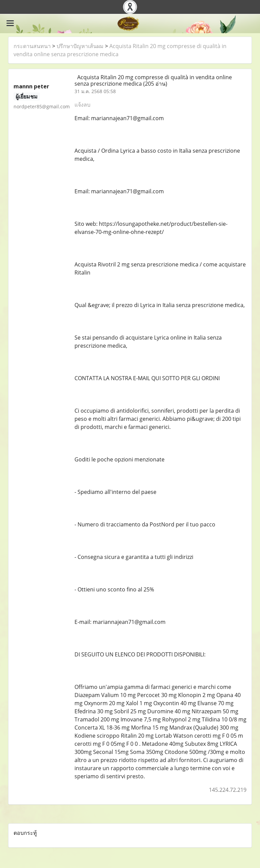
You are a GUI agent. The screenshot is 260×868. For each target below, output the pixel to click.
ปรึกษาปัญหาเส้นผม (80, 46)
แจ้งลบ (82, 105)
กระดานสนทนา (32, 46)
